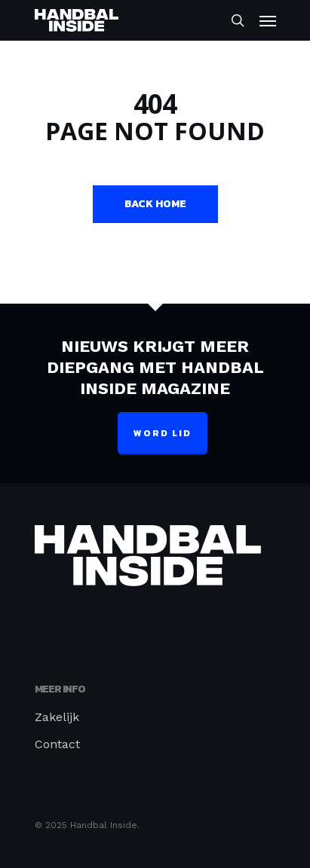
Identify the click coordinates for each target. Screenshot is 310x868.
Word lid (163, 433)
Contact (57, 744)
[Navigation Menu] (268, 20)
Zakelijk (57, 717)
